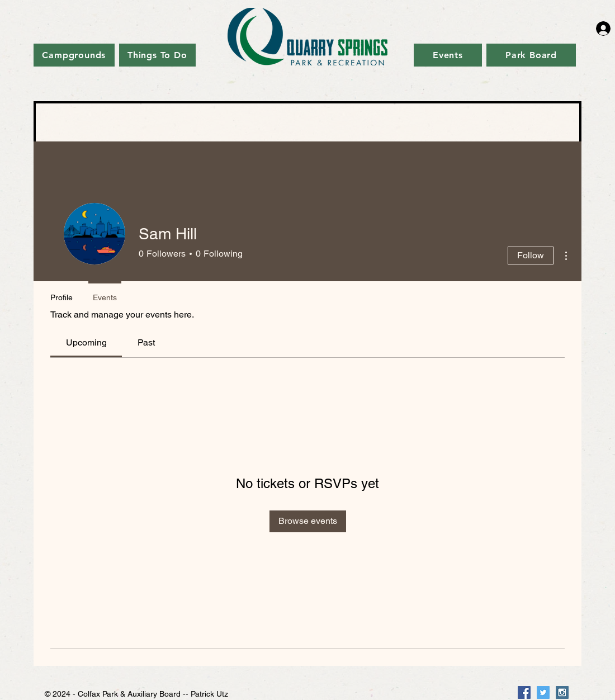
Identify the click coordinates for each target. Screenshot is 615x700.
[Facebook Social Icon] (524, 692)
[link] (86, 342)
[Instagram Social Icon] (562, 692)
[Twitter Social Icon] (543, 692)
